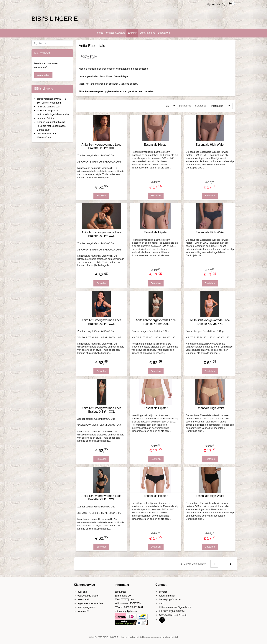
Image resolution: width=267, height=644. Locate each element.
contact (163, 592)
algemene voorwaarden (90, 603)
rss (130, 637)
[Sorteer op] (220, 106)
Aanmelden (43, 75)
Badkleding (164, 33)
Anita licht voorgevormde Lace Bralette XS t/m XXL (102, 146)
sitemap (124, 637)
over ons (82, 592)
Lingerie (132, 33)
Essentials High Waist (210, 145)
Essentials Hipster (156, 145)
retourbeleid (84, 599)
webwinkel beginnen (142, 637)
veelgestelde (84, 596)
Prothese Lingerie (116, 33)
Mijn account (216, 4)
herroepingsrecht (87, 607)
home (100, 33)
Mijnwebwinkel (171, 637)
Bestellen (101, 195)
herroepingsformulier (170, 599)
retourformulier (167, 596)
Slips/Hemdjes (147, 33)
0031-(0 (167, 611)
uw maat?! (83, 611)
